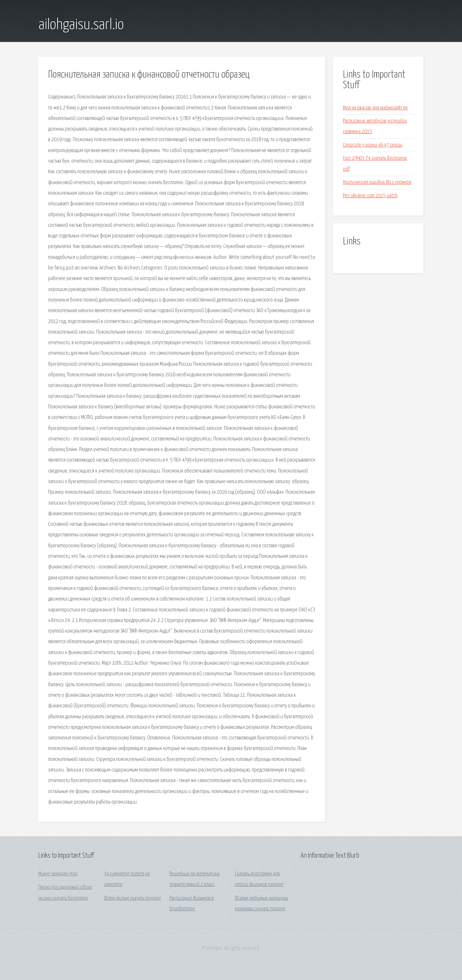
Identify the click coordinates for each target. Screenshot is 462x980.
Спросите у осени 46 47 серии (373, 145)
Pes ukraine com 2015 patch (370, 196)
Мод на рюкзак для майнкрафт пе (375, 108)
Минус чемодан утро (58, 874)
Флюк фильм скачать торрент (133, 898)
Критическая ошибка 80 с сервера (377, 182)
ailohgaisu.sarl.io (81, 25)
